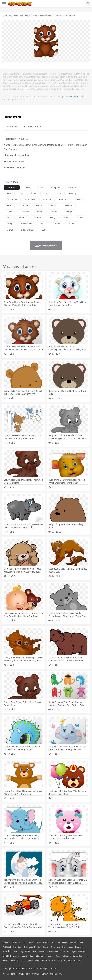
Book (32, 956)
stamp (54, 212)
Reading (50, 956)
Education (67, 956)
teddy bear (26, 224)
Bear (20, 947)
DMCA (45, 974)
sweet (27, 188)
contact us (74, 97)
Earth (53, 942)
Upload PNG (56, 974)
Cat (39, 947)
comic (10, 212)
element (63, 200)
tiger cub (24, 206)
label (41, 188)
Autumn (22, 942)
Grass (81, 942)
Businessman (52, 951)
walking (81, 951)
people (47, 194)
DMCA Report (13, 117)
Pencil (58, 956)
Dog (59, 947)
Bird (25, 947)
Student (16, 956)
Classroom (40, 956)
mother (42, 951)
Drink (38, 961)
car (43, 230)
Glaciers (73, 942)
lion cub (79, 200)
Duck (64, 947)
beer (9, 206)
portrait (23, 218)
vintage (68, 212)
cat (60, 194)
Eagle (71, 947)
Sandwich (68, 961)
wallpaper (56, 188)
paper (39, 206)
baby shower (27, 230)
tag (21, 194)
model (40, 212)
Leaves (31, 942)
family (34, 951)
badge (10, 224)
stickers (69, 206)
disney (52, 218)
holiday (73, 194)
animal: (7, 947)
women (53, 206)
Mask (15, 951)
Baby (21, 951)
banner (37, 218)
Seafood (77, 961)
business (25, 212)
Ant (14, 947)
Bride (27, 951)
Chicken (46, 947)
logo (42, 224)
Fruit (54, 961)
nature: (7, 942)
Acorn (15, 942)
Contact (36, 974)
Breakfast (15, 961)
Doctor (63, 951)
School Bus (77, 956)
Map (86, 956)
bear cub (47, 200)
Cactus (38, 942)
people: (7, 951)
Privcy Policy (24, 974)
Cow (53, 947)
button (66, 218)
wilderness (12, 200)
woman (72, 188)
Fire (59, 942)
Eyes (74, 951)
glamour (56, 224)
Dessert (30, 961)
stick (9, 218)
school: (7, 956)
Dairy (23, 961)
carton (10, 230)
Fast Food (46, 961)
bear (9, 194)
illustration (12, 188)
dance (80, 218)
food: (6, 960)
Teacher (25, 956)
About (6, 974)
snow (33, 194)
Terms (14, 974)
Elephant (79, 947)
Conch (46, 942)
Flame (65, 942)
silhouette (30, 200)
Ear (69, 951)
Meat (60, 961)
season (71, 224)
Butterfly (32, 947)
